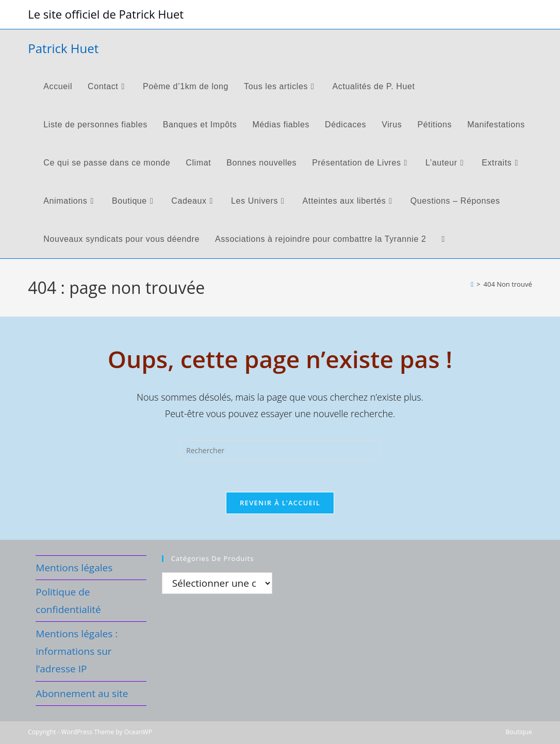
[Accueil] (472, 284)
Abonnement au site (82, 693)
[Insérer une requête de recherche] (280, 451)
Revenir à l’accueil (280, 503)
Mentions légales (74, 568)
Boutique (519, 732)
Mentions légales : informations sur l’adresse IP (77, 651)
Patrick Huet (63, 48)
